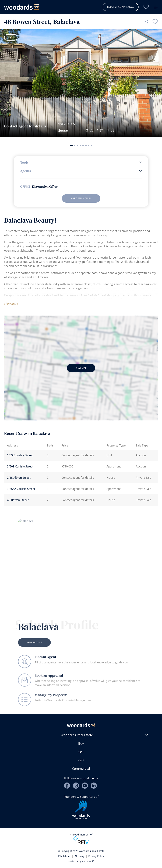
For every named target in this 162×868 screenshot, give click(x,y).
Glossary (80, 856)
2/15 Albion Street (19, 478)
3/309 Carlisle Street (20, 466)
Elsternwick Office (45, 187)
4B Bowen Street (18, 500)
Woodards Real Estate (77, 735)
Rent (81, 760)
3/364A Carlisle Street (21, 489)
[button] (71, 146)
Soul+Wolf (88, 861)
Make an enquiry (81, 198)
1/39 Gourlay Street (20, 455)
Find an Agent (45, 660)
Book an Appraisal (49, 681)
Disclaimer (64, 856)
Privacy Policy (96, 856)
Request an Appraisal (121, 7)
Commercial (81, 769)
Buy (81, 743)
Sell (81, 752)
